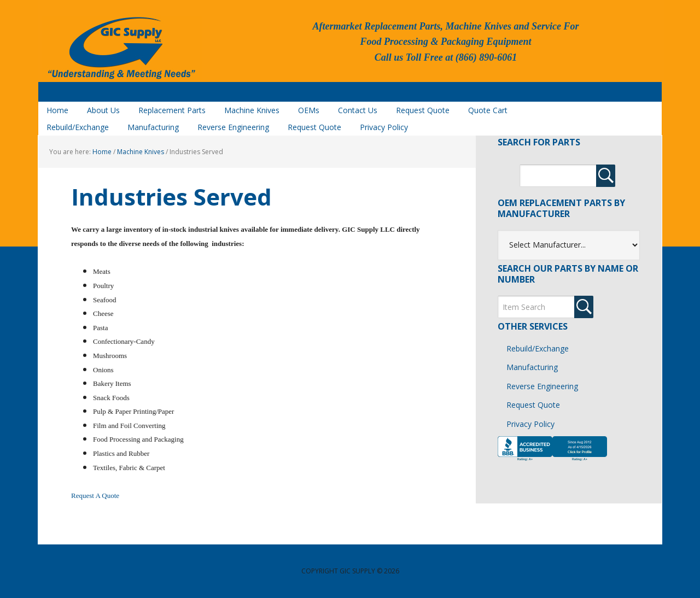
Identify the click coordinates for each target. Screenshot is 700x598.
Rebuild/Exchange (538, 348)
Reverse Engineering (542, 386)
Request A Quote (95, 496)
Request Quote (533, 405)
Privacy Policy (530, 424)
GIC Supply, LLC (120, 49)
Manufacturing (532, 367)
